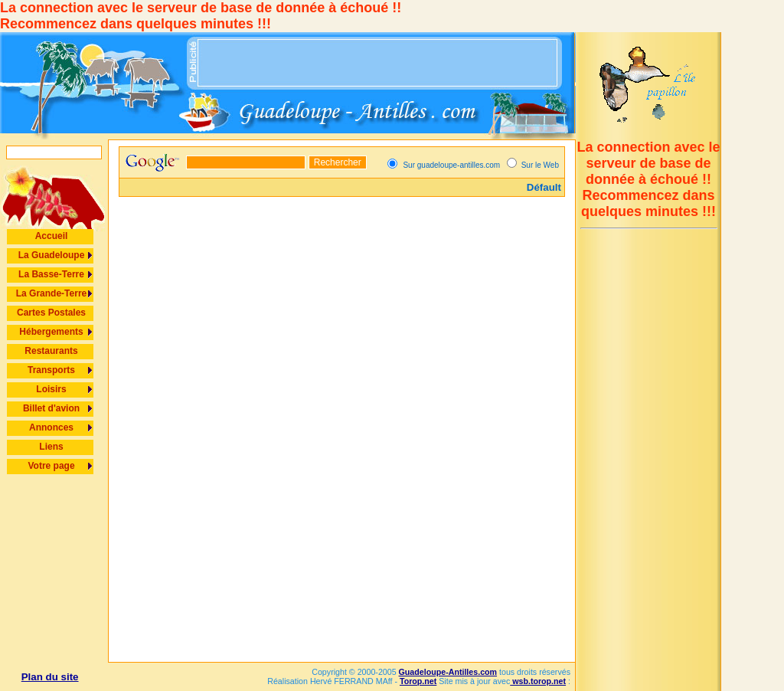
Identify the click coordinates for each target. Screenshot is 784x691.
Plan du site (50, 677)
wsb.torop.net (538, 681)
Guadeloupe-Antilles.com (448, 672)
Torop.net (418, 681)
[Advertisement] (378, 63)
